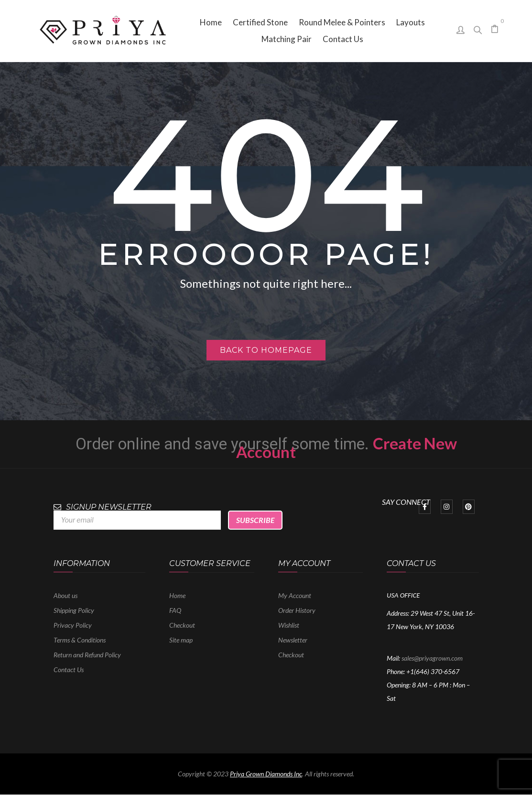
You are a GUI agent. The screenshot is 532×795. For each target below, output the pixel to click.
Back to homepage (266, 350)
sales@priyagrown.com (432, 658)
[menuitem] (211, 22)
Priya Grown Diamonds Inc (266, 774)
